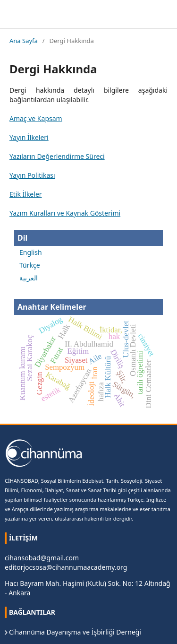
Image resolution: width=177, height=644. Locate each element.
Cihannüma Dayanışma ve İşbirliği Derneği (75, 632)
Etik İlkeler (26, 194)
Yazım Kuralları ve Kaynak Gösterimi (65, 213)
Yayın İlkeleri (29, 137)
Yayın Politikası (32, 175)
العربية (29, 278)
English (31, 252)
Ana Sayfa (24, 41)
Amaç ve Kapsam (36, 118)
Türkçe (30, 265)
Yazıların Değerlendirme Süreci (57, 156)
